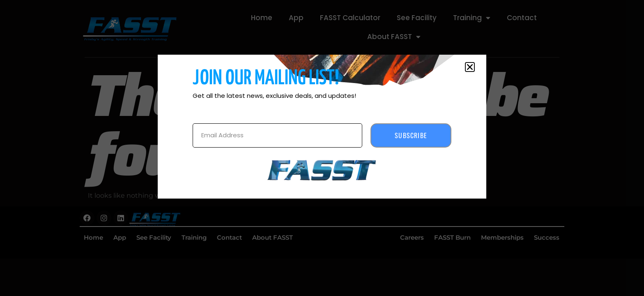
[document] (322, 148)
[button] (470, 67)
